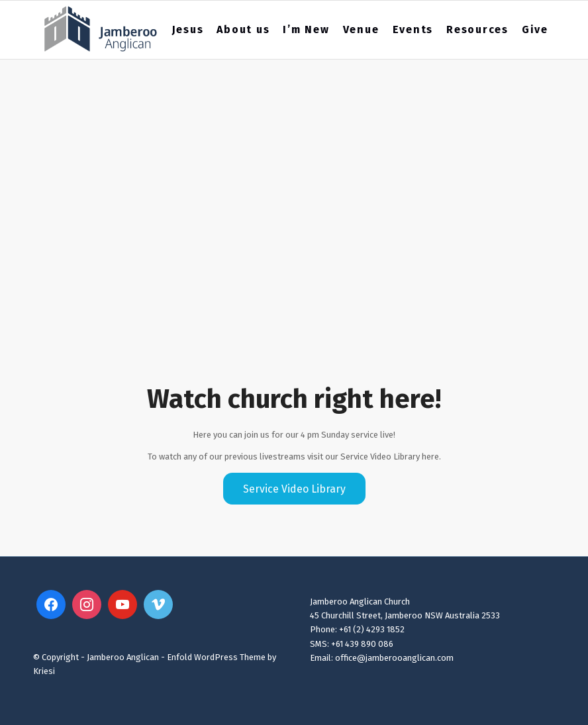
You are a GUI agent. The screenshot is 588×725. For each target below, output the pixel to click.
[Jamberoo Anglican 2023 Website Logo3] (101, 30)
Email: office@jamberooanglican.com (382, 658)
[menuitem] (188, 30)
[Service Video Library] (294, 489)
